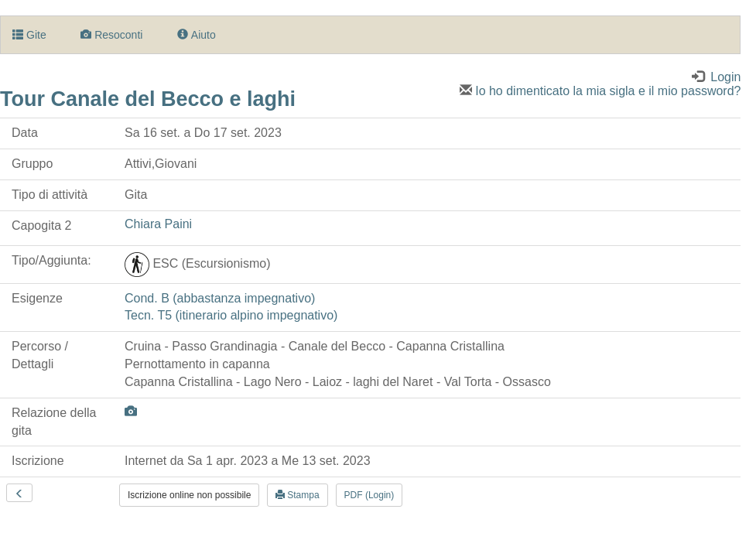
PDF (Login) (369, 495)
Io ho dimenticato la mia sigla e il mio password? (600, 91)
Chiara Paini (158, 224)
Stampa (298, 495)
